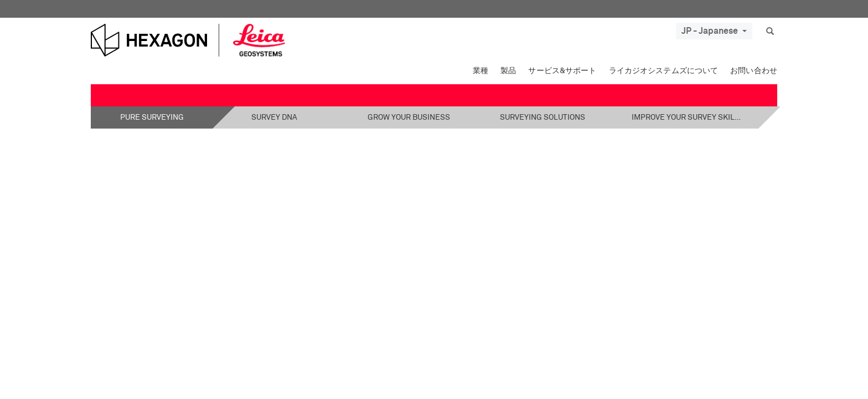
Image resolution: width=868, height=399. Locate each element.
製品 (508, 71)
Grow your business (409, 117)
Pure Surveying (152, 117)
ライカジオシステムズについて (664, 71)
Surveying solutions (542, 117)
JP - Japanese (714, 31)
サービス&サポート (562, 71)
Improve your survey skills (687, 117)
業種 (480, 71)
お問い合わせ (754, 71)
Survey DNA (274, 117)
